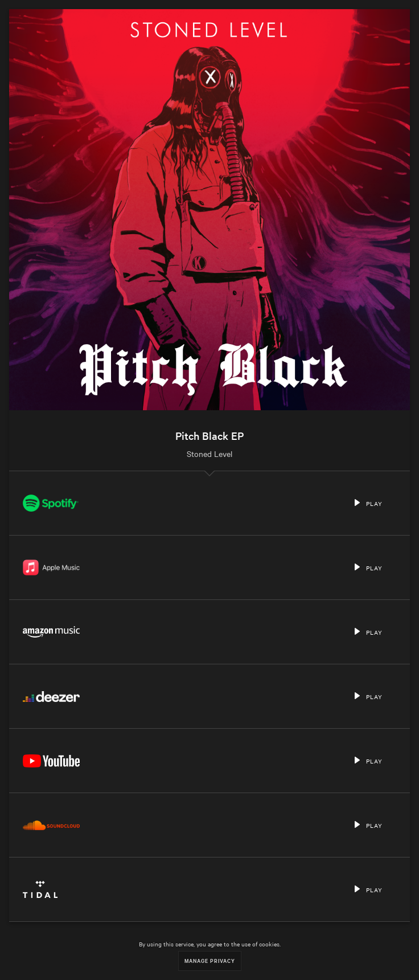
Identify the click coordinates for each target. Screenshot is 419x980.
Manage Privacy (210, 960)
